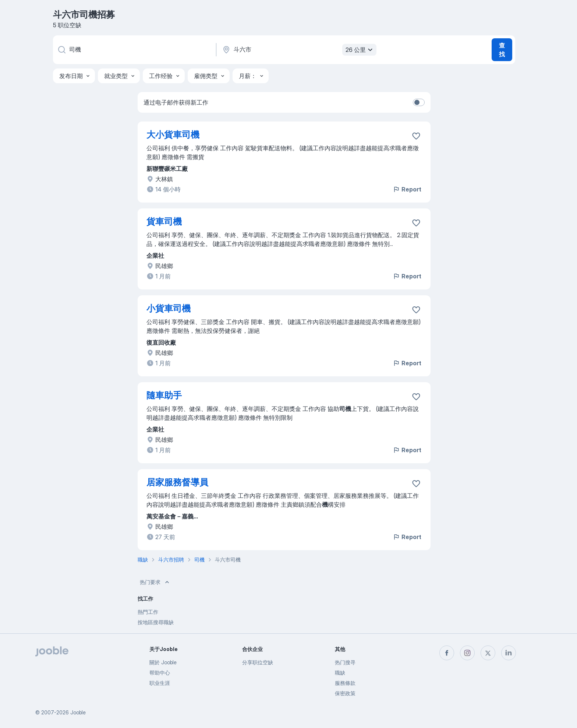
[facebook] (447, 653)
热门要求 (155, 582)
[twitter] (488, 653)
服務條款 (345, 683)
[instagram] (467, 653)
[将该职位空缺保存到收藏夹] (416, 136)
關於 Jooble (163, 662)
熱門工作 (148, 612)
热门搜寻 (345, 662)
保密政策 (345, 693)
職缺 (340, 673)
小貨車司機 (169, 308)
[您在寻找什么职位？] (134, 50)
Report (407, 189)
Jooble (78, 712)
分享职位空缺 (258, 662)
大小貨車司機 (173, 135)
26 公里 (360, 50)
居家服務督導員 (177, 482)
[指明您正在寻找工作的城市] (298, 50)
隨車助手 (164, 395)
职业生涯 (160, 683)
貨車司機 (164, 221)
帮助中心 (160, 673)
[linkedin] (509, 653)
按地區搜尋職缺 (156, 622)
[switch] (419, 102)
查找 (502, 50)
